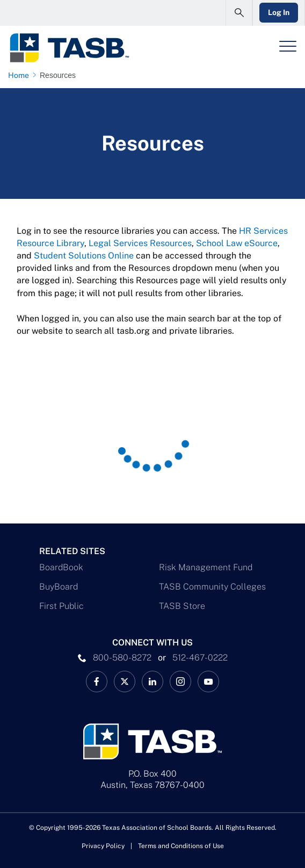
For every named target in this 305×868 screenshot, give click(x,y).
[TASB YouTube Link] (208, 682)
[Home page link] (21, 75)
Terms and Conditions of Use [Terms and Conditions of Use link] (181, 846)
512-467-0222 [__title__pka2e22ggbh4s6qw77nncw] (200, 658)
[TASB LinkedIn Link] (152, 682)
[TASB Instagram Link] (180, 682)
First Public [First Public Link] (61, 606)
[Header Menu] (288, 46)
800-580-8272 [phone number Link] (122, 658)
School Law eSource (237, 243)
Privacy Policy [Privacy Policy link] (103, 846)
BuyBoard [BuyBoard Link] (59, 587)
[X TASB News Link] (125, 682)
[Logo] (69, 48)
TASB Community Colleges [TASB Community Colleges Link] (212, 587)
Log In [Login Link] (279, 12)
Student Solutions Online (84, 256)
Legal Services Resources (140, 243)
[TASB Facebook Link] (97, 682)
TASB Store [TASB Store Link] (182, 606)
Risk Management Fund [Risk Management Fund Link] (206, 567)
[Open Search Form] (239, 13)
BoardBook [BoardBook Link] (61, 567)
